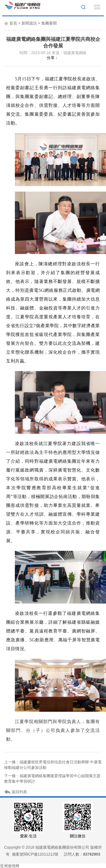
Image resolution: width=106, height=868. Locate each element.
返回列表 (16, 792)
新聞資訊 (29, 23)
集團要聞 (49, 23)
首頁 (13, 23)
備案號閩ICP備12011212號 (35, 854)
